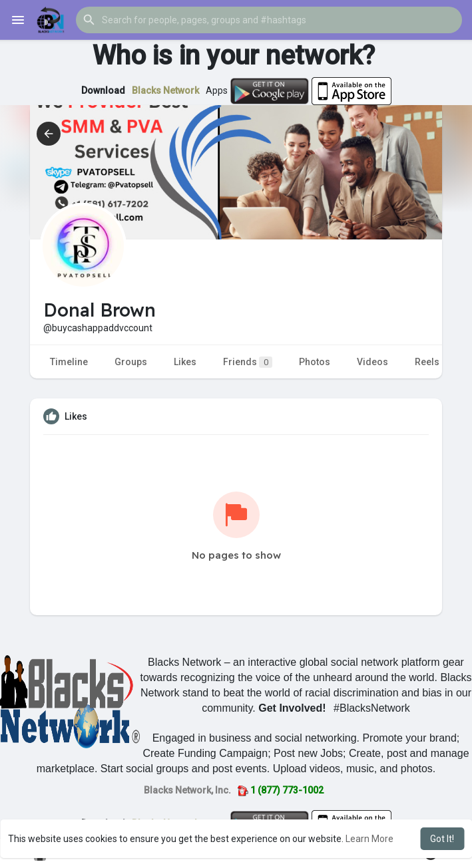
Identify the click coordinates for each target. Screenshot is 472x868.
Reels (427, 362)
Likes (185, 362)
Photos (315, 362)
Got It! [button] (442, 839)
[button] (269, 20)
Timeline (69, 362)
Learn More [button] (369, 839)
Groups (131, 362)
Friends (248, 362)
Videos (372, 362)
